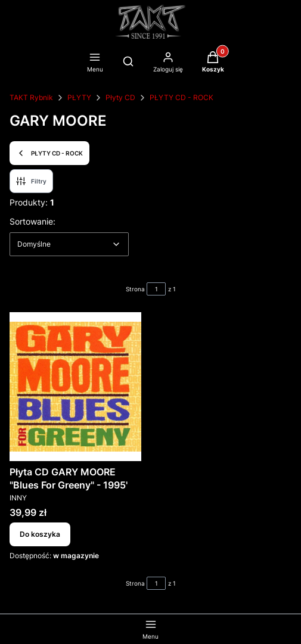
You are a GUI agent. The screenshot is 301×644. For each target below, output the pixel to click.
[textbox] (69, 244)
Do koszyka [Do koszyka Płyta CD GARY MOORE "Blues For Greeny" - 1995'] (40, 534)
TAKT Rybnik (31, 97)
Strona (135, 289)
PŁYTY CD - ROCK (181, 97)
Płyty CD (120, 97)
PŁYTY (79, 97)
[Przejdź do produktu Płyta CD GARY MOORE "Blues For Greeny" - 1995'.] (75, 387)
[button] (213, 63)
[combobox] (69, 244)
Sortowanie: (32, 221)
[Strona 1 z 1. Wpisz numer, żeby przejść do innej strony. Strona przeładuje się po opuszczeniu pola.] (156, 289)
